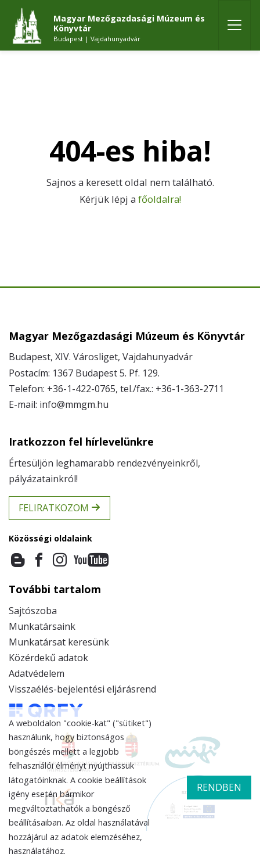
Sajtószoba (33, 611)
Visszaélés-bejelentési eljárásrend (82, 689)
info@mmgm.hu (74, 404)
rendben (219, 787)
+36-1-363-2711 (190, 389)
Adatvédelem (37, 673)
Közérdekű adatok (48, 658)
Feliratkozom (59, 508)
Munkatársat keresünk (59, 642)
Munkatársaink (42, 626)
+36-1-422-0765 (81, 389)
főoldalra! (160, 199)
